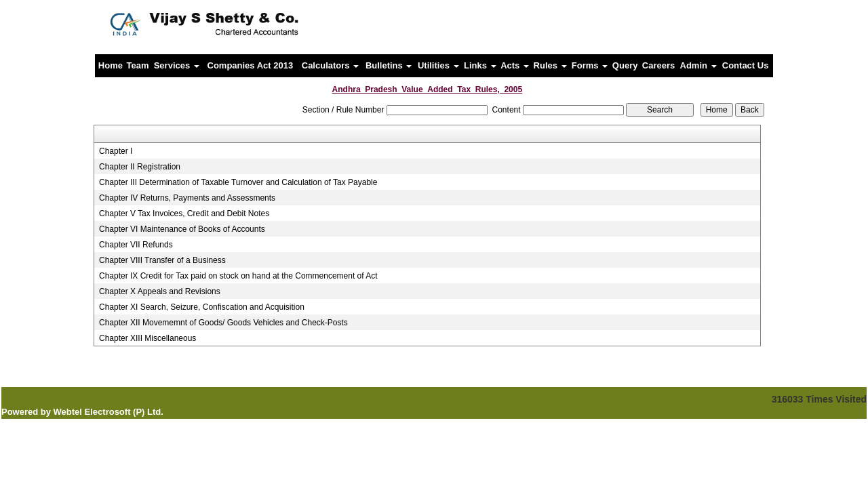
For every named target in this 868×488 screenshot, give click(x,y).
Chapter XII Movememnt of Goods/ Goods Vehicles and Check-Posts (223, 323)
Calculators (330, 65)
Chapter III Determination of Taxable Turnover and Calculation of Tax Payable (238, 182)
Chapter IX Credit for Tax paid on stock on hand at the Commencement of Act (238, 276)
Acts (515, 65)
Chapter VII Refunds (136, 245)
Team (138, 65)
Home (111, 65)
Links (480, 65)
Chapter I (116, 151)
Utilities (438, 65)
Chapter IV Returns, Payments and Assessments (187, 198)
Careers (658, 65)
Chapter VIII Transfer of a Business (162, 260)
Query (625, 65)
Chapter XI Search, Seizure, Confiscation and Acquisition (202, 307)
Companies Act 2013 (251, 65)
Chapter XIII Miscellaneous (147, 338)
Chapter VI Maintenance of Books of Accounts (182, 229)
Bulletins (389, 65)
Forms (590, 65)
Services (177, 65)
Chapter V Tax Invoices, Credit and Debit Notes (184, 213)
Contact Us (746, 65)
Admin (698, 65)
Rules (550, 65)
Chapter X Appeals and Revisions (160, 291)
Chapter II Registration (140, 167)
